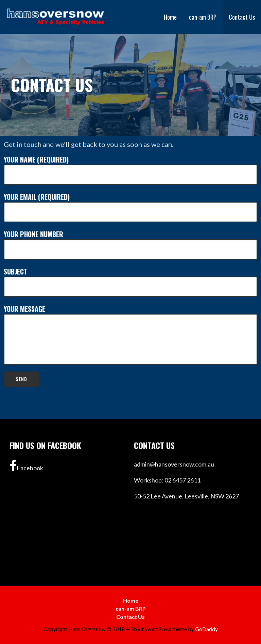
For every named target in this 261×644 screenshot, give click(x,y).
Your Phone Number (131, 244)
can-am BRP (203, 17)
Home (170, 17)
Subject (131, 282)
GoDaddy (206, 629)
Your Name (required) (131, 170)
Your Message (131, 334)
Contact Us (242, 17)
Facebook (26, 466)
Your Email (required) (131, 207)
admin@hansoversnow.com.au (174, 464)
